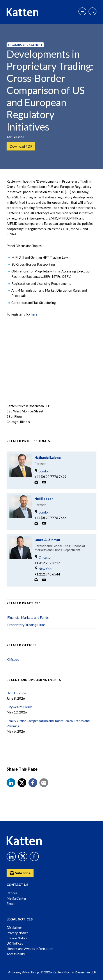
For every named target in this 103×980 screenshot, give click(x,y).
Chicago (43, 557)
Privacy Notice (17, 933)
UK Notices (15, 943)
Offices (12, 893)
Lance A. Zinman (47, 540)
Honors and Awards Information (30, 949)
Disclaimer (14, 927)
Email (11, 904)
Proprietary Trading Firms (26, 625)
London (42, 471)
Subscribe (20, 873)
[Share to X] (22, 783)
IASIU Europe (16, 693)
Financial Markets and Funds (28, 617)
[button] (11, 783)
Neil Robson (44, 499)
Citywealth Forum (20, 707)
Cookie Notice (17, 938)
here (34, 314)
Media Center (17, 898)
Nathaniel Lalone (48, 457)
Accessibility (16, 954)
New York (43, 569)
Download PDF (21, 146)
